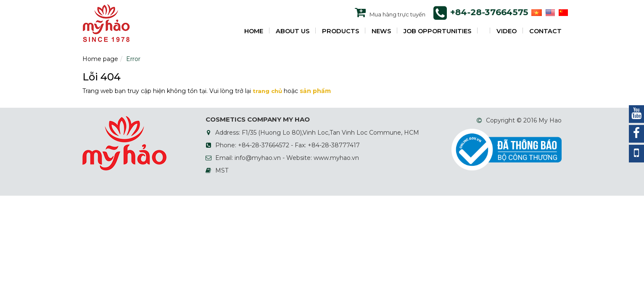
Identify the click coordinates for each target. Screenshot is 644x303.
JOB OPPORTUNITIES (437, 31)
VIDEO (507, 31)
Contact (545, 31)
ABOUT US (293, 31)
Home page (100, 59)
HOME (254, 31)
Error (133, 59)
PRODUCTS (340, 31)
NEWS (381, 31)
